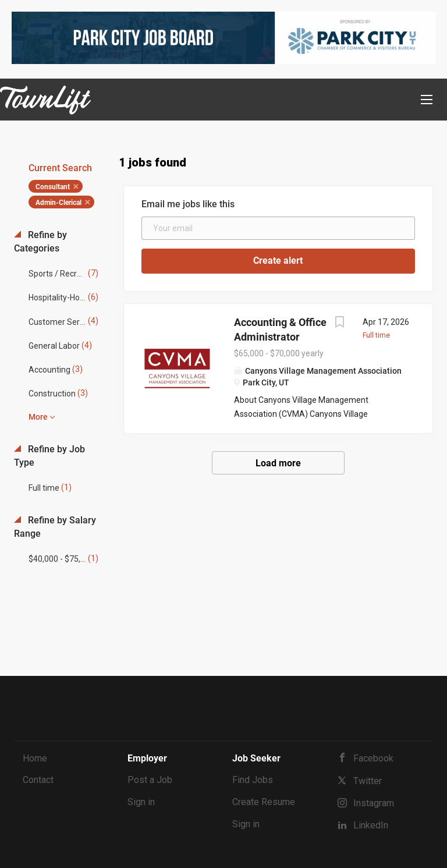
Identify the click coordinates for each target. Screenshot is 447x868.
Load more (278, 463)
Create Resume (264, 802)
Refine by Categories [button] (40, 242)
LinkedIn (371, 825)
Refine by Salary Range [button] (55, 527)
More (38, 417)
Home (35, 758)
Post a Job (150, 780)
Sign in (141, 802)
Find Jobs (253, 780)
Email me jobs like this (188, 204)
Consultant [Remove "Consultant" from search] (53, 187)
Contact (38, 780)
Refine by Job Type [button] (49, 456)
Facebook (373, 758)
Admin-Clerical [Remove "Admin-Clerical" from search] (58, 203)
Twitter (368, 781)
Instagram (374, 803)
